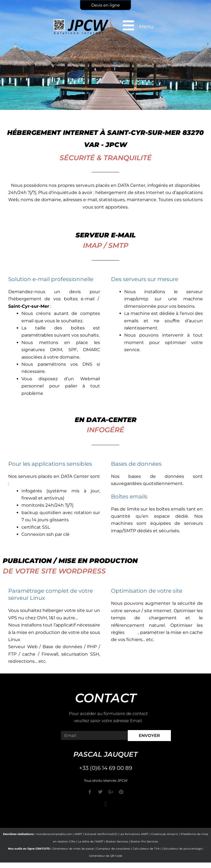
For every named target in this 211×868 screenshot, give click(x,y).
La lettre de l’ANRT (91, 841)
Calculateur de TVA (146, 849)
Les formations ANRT (134, 834)
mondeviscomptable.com (54, 834)
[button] (105, 804)
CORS (132, 632)
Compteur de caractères (113, 849)
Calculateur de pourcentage (182, 849)
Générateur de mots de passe (73, 849)
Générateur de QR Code (106, 856)
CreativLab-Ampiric (165, 834)
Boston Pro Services (144, 841)
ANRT (78, 834)
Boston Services (117, 841)
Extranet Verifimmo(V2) (101, 834)
